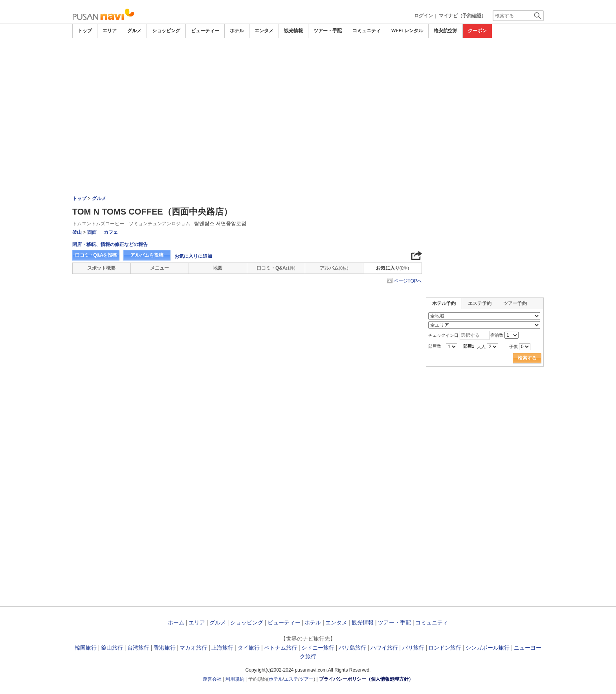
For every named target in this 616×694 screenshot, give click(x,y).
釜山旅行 (112, 648)
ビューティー (205, 31)
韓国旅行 (86, 648)
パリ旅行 (413, 648)
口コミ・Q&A (276, 268)
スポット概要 (101, 268)
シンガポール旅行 (488, 648)
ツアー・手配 (328, 31)
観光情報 (293, 31)
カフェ (111, 232)
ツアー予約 (515, 303)
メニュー (159, 268)
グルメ (134, 31)
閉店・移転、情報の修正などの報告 (110, 244)
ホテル (237, 31)
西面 (92, 232)
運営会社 (212, 679)
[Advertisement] (308, 97)
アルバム (334, 268)
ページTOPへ (408, 281)
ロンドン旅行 (445, 648)
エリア (110, 31)
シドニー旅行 (318, 648)
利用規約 (235, 679)
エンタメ (264, 31)
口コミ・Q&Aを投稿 (96, 255)
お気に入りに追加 (193, 256)
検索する (527, 358)
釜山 (77, 232)
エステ (291, 679)
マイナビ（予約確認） (462, 16)
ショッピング (166, 31)
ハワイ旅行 (384, 648)
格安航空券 (445, 31)
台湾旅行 (138, 648)
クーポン (477, 31)
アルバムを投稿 (147, 255)
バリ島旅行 (352, 648)
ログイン (423, 16)
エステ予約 (480, 303)
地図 (218, 268)
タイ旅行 (249, 648)
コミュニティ (367, 31)
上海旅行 (222, 648)
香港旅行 (165, 648)
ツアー (306, 679)
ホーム (176, 622)
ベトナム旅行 (280, 648)
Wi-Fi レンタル (407, 31)
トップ (85, 31)
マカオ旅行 (193, 648)
